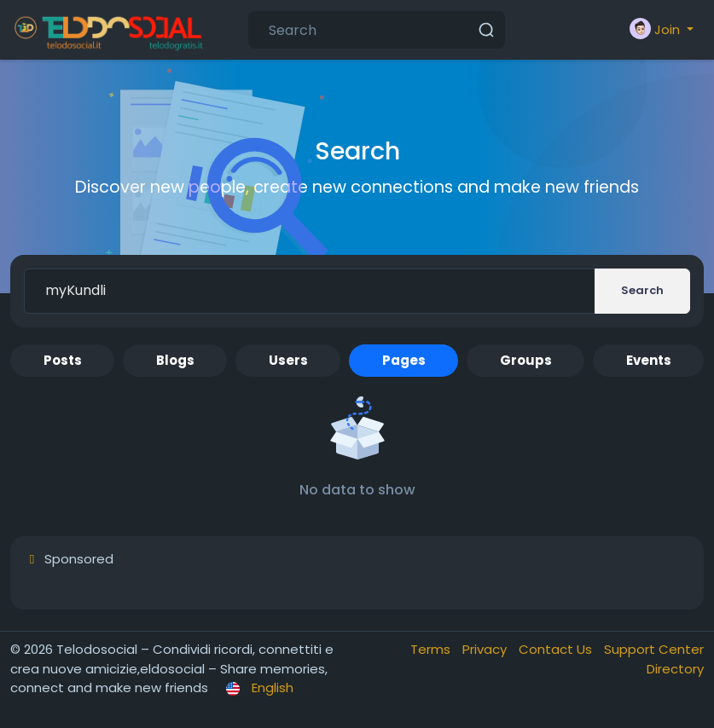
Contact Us (557, 649)
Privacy (486, 649)
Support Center (654, 649)
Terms (432, 649)
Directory (675, 669)
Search (642, 290)
